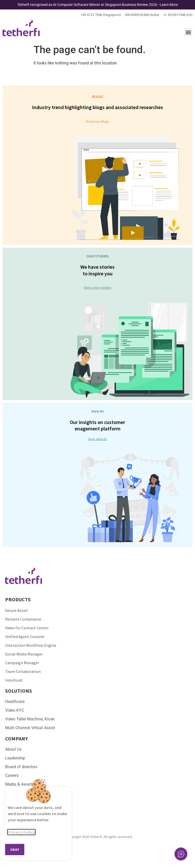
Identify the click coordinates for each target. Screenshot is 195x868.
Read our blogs (98, 121)
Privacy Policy (21, 832)
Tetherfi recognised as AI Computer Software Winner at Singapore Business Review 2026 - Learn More (98, 5)
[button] (188, 32)
